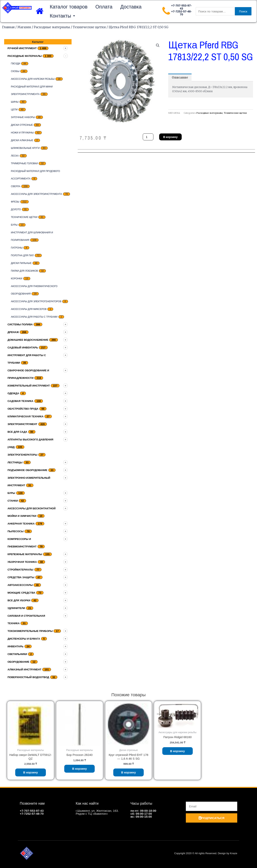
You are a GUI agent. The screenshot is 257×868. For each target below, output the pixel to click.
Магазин (24, 27)
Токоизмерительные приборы (30, 631)
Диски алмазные (22, 140)
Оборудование (18, 662)
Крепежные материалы (25, 554)
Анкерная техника (21, 524)
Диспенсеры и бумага (24, 639)
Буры (14, 225)
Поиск (243, 11)
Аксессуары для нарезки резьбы (33, 79)
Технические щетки (89, 27)
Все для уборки (19, 600)
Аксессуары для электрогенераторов (36, 301)
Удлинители (16, 608)
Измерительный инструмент (29, 386)
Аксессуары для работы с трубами (34, 317)
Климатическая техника (26, 416)
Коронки (17, 279)
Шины (15, 102)
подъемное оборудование (27, 470)
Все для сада (17, 432)
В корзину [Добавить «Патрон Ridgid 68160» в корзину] (178, 751)
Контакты (62, 16)
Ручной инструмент (22, 48)
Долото (16, 209)
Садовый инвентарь (23, 348)
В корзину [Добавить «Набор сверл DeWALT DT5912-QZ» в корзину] (31, 772)
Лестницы (15, 462)
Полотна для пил (22, 255)
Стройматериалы (20, 570)
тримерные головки (24, 163)
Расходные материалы (52, 27)
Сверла (16, 186)
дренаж (13, 332)
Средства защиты (21, 577)
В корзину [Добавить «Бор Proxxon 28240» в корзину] (80, 769)
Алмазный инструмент (24, 670)
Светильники (17, 654)
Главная (8, 27)
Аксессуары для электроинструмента (36, 194)
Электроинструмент (22, 424)
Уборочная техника (22, 562)
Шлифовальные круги (25, 148)
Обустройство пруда (23, 409)
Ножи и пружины (22, 133)
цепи (14, 110)
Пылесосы (16, 531)
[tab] (180, 77)
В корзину (170, 137)
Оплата (104, 7)
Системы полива (20, 324)
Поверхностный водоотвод (28, 677)
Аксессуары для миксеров (29, 309)
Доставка (131, 7)
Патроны (17, 248)
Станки (13, 501)
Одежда (13, 393)
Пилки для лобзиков (24, 271)
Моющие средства (21, 593)
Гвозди (16, 64)
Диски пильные (21, 263)
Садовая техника (20, 401)
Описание (180, 77)
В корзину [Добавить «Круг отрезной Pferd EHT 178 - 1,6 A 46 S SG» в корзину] (129, 772)
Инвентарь (16, 646)
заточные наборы (23, 117)
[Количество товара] (148, 137)
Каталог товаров (69, 7)
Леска (15, 156)
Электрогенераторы (22, 455)
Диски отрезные (22, 125)
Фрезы (15, 202)
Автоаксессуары (20, 585)
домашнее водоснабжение (28, 340)
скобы (15, 71)
